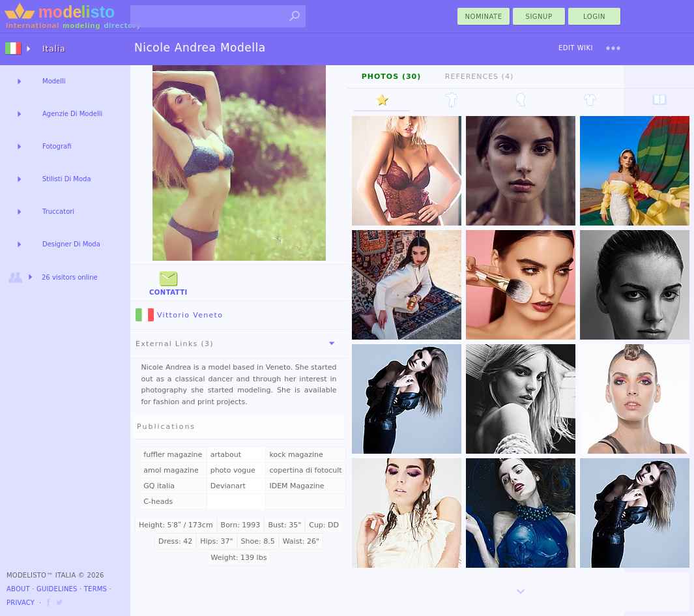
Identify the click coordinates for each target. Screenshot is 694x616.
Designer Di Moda (71, 244)
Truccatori (58, 212)
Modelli (54, 81)
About (18, 589)
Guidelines (57, 589)
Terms (95, 589)
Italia (54, 49)
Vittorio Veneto (179, 315)
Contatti (168, 282)
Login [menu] (594, 17)
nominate (484, 17)
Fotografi (57, 146)
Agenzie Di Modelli (72, 114)
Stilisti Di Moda (67, 179)
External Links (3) (238, 344)
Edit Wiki (576, 48)
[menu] (613, 48)
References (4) (479, 77)
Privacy (21, 603)
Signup (539, 17)
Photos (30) (392, 77)
